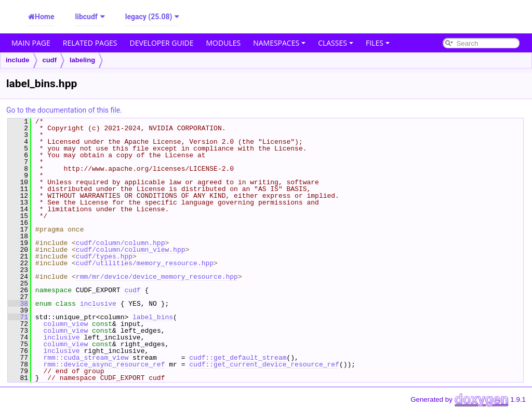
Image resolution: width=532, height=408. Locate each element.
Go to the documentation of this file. (64, 110)
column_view (65, 324)
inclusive (98, 304)
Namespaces (279, 43)
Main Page (31, 43)
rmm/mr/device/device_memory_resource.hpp (157, 277)
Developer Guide (162, 43)
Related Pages (90, 43)
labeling (82, 60)
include (18, 60)
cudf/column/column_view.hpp (131, 250)
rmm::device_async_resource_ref (104, 364)
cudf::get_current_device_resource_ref (264, 364)
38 (18, 304)
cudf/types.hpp (104, 256)
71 (18, 317)
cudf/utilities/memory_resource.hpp (145, 263)
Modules (224, 43)
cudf (50, 60)
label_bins (153, 317)
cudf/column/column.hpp (121, 243)
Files (378, 43)
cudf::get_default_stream (238, 358)
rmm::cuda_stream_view (86, 358)
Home (44, 17)
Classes (336, 43)
